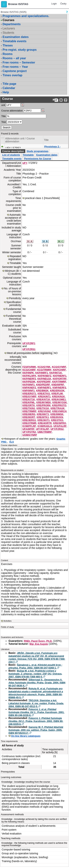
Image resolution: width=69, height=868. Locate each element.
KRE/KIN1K (59, 396)
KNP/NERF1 (44, 388)
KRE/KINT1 (44, 396)
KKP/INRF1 (42, 373)
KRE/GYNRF (30, 396)
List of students (11, 155)
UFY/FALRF (43, 429)
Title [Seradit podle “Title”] (46, 140)
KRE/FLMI (57, 393)
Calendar (9, 88)
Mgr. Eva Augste (39, 644)
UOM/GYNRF (30, 435)
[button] (4, 4)
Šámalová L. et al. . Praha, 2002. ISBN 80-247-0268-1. (35, 666)
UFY (25, 163)
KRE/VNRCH (59, 411)
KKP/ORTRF (60, 379)
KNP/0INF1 (29, 390)
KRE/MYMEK (44, 402)
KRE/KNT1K (43, 399)
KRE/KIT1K (29, 399)
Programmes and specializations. (26, 16)
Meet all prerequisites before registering (30, 353)
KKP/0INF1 (29, 385)
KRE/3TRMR (29, 423)
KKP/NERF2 (29, 379)
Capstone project (15, 71)
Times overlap (12, 75)
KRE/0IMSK (57, 414)
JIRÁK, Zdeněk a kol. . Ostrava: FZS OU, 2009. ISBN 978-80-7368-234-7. (37, 657)
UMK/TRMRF (45, 432)
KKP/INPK (28, 373)
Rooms (8, 54)
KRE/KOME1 (59, 399)
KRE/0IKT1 (43, 414)
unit (3, 105)
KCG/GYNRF (59, 367)
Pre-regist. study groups (20, 50)
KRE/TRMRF (30, 411)
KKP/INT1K (56, 373)
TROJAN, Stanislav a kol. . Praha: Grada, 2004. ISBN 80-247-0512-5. (36, 703)
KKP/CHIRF (60, 370)
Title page (9, 84)
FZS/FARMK (29, 367)
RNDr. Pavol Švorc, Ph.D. (38, 641)
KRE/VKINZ (44, 411)
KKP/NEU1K (44, 379)
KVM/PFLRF (29, 426)
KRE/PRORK (44, 405)
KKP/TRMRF (59, 382)
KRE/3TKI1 (57, 420)
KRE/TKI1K (43, 408)
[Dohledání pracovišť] (23, 105)
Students (8, 33)
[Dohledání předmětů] (43, 111)
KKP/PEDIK (29, 382)
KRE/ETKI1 (44, 393)
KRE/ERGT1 (29, 393)
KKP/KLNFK (29, 376)
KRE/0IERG (29, 414)
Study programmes (37, 151)
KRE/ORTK (29, 405)
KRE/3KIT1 (43, 420)
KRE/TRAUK (58, 408)
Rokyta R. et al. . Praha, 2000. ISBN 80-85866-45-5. (36, 693)
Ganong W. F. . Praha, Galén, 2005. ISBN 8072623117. (36, 730)
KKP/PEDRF (44, 382)
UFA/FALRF (60, 426)
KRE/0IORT (29, 417)
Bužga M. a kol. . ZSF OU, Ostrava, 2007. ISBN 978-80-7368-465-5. (35, 674)
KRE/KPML (29, 402)
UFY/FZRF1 (29, 343)
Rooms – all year (14, 58)
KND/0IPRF (58, 385)
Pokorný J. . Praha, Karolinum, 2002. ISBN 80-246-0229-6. (36, 721)
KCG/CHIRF (29, 370)
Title (3, 116)
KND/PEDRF (43, 385)
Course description (13, 151)
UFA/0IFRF (29, 429)
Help (6, 92)
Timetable (28, 155)
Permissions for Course (38, 159)
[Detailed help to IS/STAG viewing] (66, 100)
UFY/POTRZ (29, 432)
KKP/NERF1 (60, 376)
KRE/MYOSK (60, 402)
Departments (12, 24)
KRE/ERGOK (57, 390)
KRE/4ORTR (45, 423)
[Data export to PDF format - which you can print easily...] (55, 100)
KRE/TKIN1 (29, 408)
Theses (8, 45)
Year (4, 122)
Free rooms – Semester (19, 62)
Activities (7, 621)
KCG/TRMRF (44, 370)
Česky (63, 4)
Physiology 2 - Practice (52, 148)
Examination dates (16, 37)
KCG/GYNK (44, 367)
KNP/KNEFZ (29, 388)
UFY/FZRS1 (29, 349)
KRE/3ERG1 (29, 420)
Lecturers (9, 28)
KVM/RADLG (45, 426)
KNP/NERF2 (59, 388)
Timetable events (15, 41)
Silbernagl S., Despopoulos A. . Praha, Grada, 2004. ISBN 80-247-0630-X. (37, 683)
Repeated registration (15, 258)
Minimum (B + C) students (13, 272)
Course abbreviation (12, 111)
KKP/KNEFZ (45, 376)
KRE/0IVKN (57, 417)
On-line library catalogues (26, 736)
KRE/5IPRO (59, 423)
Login (54, 4)
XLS (11, 442)
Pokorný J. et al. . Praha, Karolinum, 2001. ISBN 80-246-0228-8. (36, 712)
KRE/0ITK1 (43, 417)
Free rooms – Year (15, 67)
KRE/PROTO (59, 405)
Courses (8, 20)
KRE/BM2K (42, 390)
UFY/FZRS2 (57, 429)
